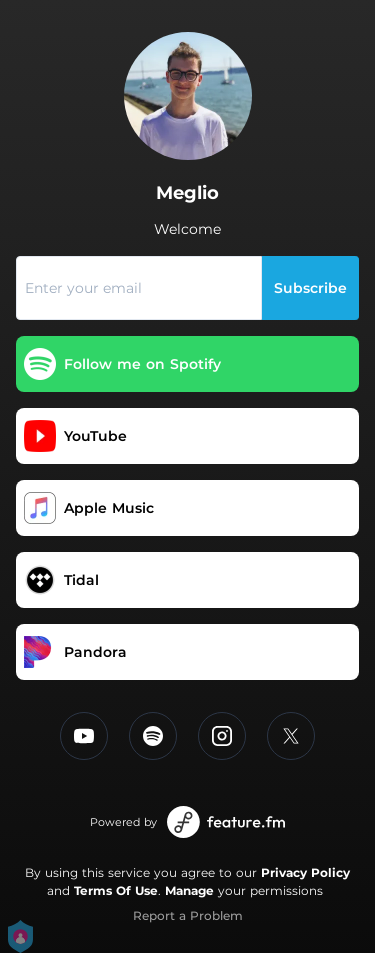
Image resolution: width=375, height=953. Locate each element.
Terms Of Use (116, 890)
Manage (189, 890)
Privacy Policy (305, 872)
